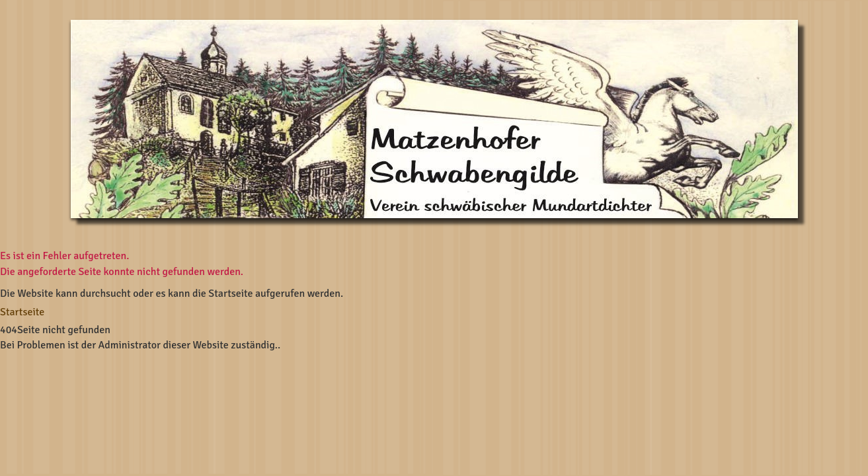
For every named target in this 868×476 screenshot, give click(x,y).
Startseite (22, 312)
